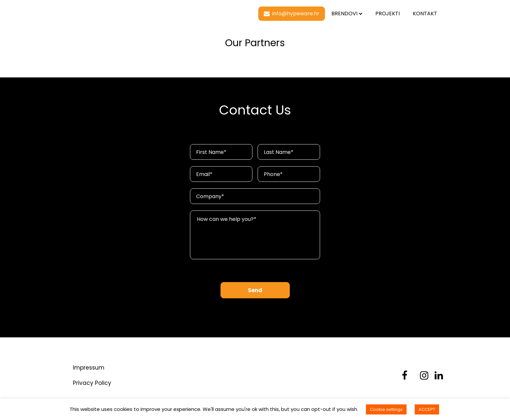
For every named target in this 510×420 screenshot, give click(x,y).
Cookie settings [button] (386, 409)
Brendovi (347, 14)
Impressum (89, 368)
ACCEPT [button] (427, 409)
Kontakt (425, 14)
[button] (292, 14)
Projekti (388, 14)
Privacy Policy (92, 383)
